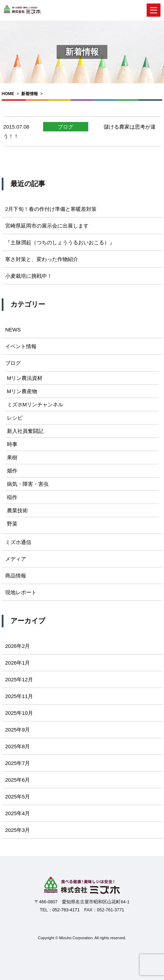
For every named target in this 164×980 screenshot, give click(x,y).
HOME (8, 94)
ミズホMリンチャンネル (35, 404)
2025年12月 (19, 679)
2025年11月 (19, 696)
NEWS (13, 330)
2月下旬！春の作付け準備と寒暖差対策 (51, 209)
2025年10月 (19, 713)
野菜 (12, 524)
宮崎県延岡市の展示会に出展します (47, 226)
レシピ (15, 418)
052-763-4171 (66, 910)
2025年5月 (18, 797)
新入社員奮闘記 (25, 431)
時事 (12, 444)
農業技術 (17, 510)
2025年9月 (18, 730)
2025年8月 (18, 746)
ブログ (65, 127)
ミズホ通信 (18, 542)
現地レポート (21, 592)
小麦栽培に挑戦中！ (29, 276)
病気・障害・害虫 (28, 484)
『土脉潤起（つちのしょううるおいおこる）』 (60, 242)
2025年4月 (18, 813)
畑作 (12, 471)
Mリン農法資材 (25, 378)
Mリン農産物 (22, 391)
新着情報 (30, 94)
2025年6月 (18, 780)
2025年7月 (18, 763)
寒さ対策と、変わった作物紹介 (42, 259)
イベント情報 (21, 346)
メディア (16, 559)
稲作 (12, 497)
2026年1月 (18, 663)
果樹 (12, 457)
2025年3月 (18, 830)
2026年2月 (18, 646)
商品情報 (16, 576)
